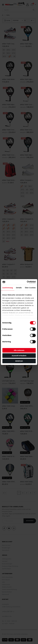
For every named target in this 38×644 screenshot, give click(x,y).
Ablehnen (19, 361)
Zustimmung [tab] (8, 288)
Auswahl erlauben (19, 356)
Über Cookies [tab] (30, 288)
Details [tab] (19, 288)
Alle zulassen (19, 350)
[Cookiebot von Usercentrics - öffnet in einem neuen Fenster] (27, 282)
